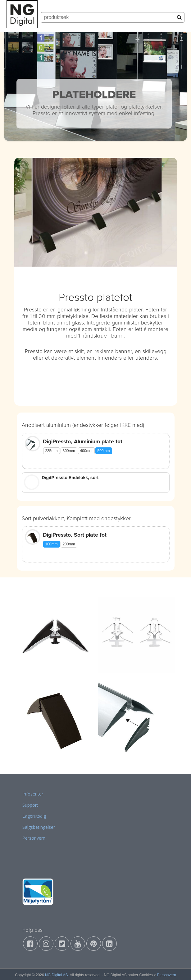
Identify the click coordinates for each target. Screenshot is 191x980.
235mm (52, 451)
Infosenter (33, 794)
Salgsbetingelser (39, 827)
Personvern (34, 838)
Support (30, 805)
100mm (52, 544)
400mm (86, 451)
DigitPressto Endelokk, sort (70, 478)
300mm (69, 451)
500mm (104, 451)
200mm (69, 544)
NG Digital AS (56, 975)
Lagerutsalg (34, 816)
